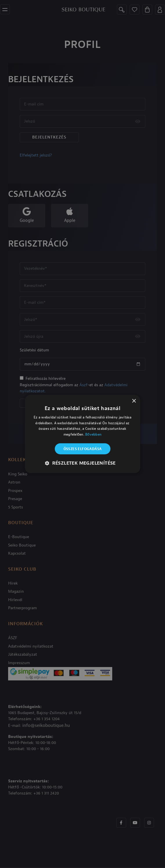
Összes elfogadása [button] (83, 449)
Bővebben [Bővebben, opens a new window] (93, 434)
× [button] (134, 401)
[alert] (82, 434)
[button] (82, 463)
